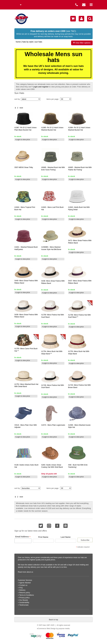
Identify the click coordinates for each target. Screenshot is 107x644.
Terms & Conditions (27, 595)
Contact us (23, 585)
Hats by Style (28, 42)
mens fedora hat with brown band (79, 386)
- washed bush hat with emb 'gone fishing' (53, 169)
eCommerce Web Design (46, 629)
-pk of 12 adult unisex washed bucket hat (52, 129)
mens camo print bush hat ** (26, 350)
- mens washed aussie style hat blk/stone (51, 248)
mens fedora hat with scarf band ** (79, 316)
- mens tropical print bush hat (25, 208)
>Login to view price (22, 140)
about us (30, 572)
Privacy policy (24, 598)
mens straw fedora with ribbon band (80, 242)
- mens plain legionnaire (53, 425)
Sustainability (24, 602)
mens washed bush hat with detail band (26, 385)
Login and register (41, 87)
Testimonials (24, 605)
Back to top (53, 620)
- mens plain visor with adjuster (26, 426)
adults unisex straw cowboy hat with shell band (52, 466)
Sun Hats (38, 42)
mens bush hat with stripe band (79, 353)
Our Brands (24, 600)
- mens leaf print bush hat (52, 208)
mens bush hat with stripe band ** (52, 353)
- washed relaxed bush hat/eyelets (26, 248)
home (18, 42)
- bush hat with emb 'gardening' (78, 466)
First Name (43, 537)
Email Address (23, 537)
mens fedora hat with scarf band (53, 316)
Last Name (66, 537)
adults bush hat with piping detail (79, 208)
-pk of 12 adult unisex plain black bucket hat (25, 129)
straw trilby (24, 167)
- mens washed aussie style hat (79, 426)
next (21, 108)
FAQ (21, 588)
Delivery (22, 590)
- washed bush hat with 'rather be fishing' (80, 169)
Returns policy (25, 593)
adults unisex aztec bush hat (26, 466)
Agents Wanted (25, 583)
